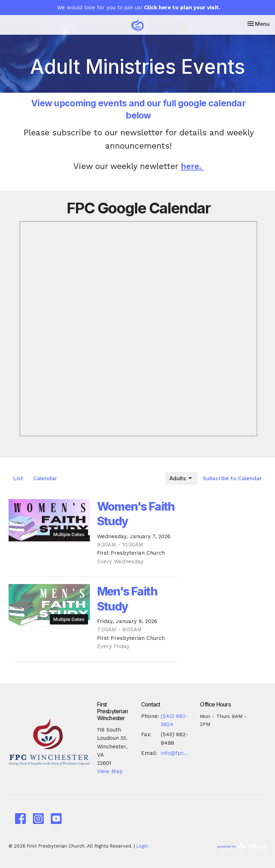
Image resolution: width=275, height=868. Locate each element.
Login (142, 846)
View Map (110, 771)
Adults (181, 478)
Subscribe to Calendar (232, 478)
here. (192, 166)
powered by (242, 846)
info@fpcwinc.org (177, 753)
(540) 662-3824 (174, 720)
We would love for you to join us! (139, 8)
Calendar (45, 478)
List (18, 478)
